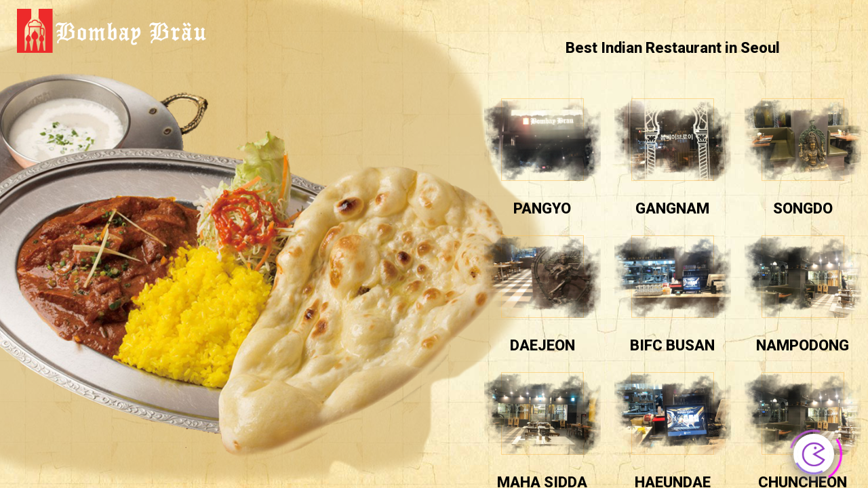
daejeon (542, 345)
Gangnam (672, 208)
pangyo (542, 208)
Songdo (803, 208)
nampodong (803, 345)
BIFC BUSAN (672, 345)
